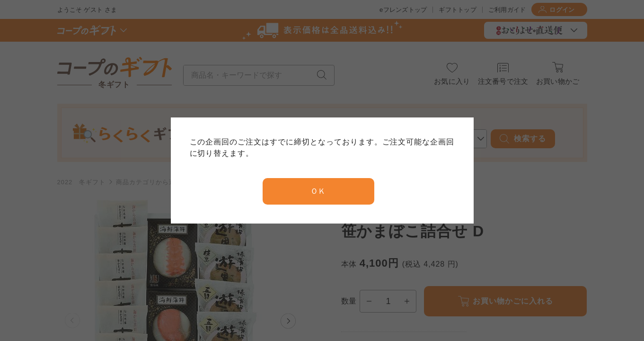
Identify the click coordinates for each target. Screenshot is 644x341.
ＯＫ (318, 191)
